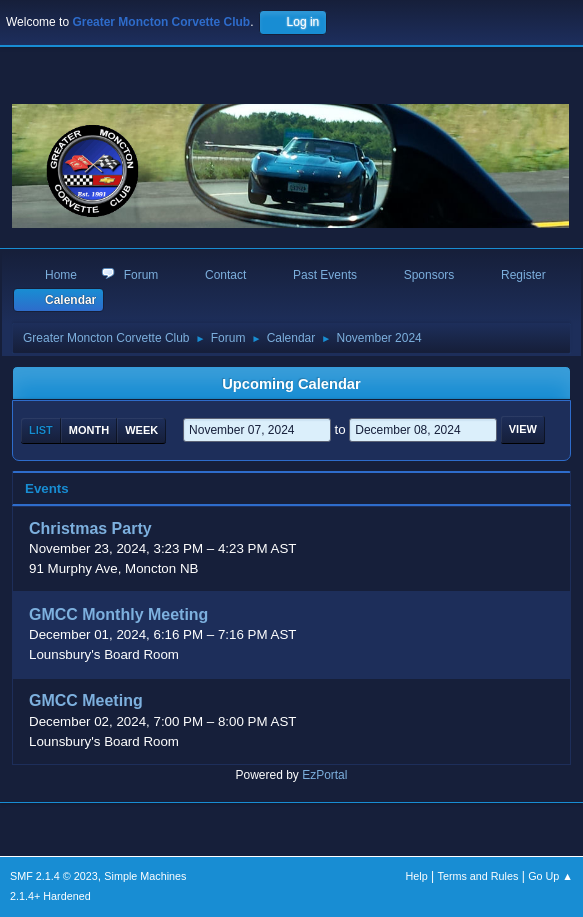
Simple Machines (145, 876)
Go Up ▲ (550, 876)
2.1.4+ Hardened (50, 896)
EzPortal (324, 775)
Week (141, 430)
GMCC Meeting (86, 701)
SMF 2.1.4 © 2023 (54, 876)
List (41, 430)
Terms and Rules (478, 876)
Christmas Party (90, 528)
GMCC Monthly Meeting (118, 614)
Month (89, 430)
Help (417, 876)
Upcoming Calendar (291, 384)
